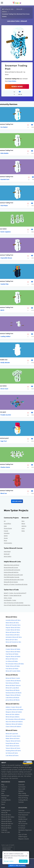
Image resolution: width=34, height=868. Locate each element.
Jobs (3, 793)
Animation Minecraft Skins (14, 637)
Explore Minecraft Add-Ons (11, 572)
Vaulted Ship (4, 284)
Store (3, 804)
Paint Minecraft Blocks (12, 683)
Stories (6, 538)
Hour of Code (6, 832)
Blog (3, 785)
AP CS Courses (23, 823)
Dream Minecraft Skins (13, 635)
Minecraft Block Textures (13, 685)
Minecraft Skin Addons (13, 714)
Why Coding (22, 793)
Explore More (17, 501)
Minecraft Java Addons (13, 717)
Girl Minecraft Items (12, 753)
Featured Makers (24, 795)
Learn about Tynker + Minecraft (17, 21)
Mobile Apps (5, 795)
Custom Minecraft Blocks (13, 681)
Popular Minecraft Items (13, 741)
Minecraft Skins (6, 815)
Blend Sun (4, 493)
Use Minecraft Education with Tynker (14, 580)
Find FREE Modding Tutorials (12, 577)
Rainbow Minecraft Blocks (14, 693)
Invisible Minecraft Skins (13, 620)
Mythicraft (7, 554)
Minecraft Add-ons (7, 823)
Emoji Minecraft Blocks (13, 690)
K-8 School (22, 828)
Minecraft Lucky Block (12, 688)
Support (4, 789)
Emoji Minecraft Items (12, 743)
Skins (23, 521)
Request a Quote (24, 839)
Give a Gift (22, 789)
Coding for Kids (9, 9)
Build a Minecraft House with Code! (13, 575)
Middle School (23, 819)
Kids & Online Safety (8, 851)
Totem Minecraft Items (13, 746)
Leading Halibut (5, 336)
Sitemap (4, 798)
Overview (21, 785)
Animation (7, 533)
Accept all (23, 861)
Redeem (21, 791)
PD (19, 832)
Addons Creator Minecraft (14, 707)
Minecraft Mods (6, 828)
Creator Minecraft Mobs (13, 649)
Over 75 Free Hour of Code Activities (14, 603)
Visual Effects (7, 524)
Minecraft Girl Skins (12, 640)
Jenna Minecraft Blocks (13, 700)
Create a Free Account (17, 865)
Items (23, 528)
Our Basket (4, 127)
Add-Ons (24, 526)
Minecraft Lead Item (12, 734)
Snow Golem (12, 81)
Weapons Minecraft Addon (14, 712)
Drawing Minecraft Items (13, 751)
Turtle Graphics (8, 543)
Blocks (23, 524)
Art (5, 521)
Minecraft (19, 9)
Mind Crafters (8, 556)
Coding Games (6, 810)
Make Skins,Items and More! (12, 565)
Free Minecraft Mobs (12, 669)
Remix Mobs (17, 86)
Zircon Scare (4, 389)
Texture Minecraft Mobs (13, 652)
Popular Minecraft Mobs (13, 656)
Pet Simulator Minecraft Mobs (15, 664)
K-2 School (22, 826)
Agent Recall (7, 551)
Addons (4, 12)
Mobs (23, 531)
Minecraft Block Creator (13, 678)
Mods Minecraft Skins (12, 623)
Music (5, 540)
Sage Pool (4, 441)
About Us (4, 787)
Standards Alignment (25, 830)
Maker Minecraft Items (13, 738)
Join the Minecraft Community (12, 570)
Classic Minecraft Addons (13, 727)
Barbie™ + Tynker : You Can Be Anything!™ (15, 593)
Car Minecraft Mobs (12, 661)
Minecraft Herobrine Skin (13, 642)
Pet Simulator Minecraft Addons (15, 719)
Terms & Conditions (7, 847)
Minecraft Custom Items (13, 736)
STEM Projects (23, 837)
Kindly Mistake (5, 363)
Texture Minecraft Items (13, 748)
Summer (21, 802)
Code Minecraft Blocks (12, 698)
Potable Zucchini (6, 415)
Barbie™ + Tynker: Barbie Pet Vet (13, 595)
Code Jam (4, 830)
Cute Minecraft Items (12, 755)
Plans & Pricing (23, 798)
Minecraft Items (6, 826)
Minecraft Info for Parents (11, 582)
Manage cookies (9, 861)
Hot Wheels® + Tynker (10, 600)
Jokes (5, 526)
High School (22, 821)
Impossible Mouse (6, 258)
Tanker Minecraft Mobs (13, 666)
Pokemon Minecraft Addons (14, 724)
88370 (2, 310)
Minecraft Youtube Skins (13, 625)
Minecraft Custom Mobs (13, 671)
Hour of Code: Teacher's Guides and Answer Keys (17, 605)
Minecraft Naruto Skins (13, 632)
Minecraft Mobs (6, 819)
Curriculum (22, 787)
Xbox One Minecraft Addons (14, 722)
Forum (3, 802)
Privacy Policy (7, 849)
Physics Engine (8, 528)
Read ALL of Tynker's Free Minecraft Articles (16, 584)
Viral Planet (4, 206)
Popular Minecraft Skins (13, 628)
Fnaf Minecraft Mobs (12, 654)
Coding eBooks (6, 800)
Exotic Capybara (6, 232)
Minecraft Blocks (7, 821)
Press (3, 791)
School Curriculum (24, 813)
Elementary (22, 817)
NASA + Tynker (8, 598)
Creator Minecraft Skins (13, 630)
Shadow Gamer (5, 467)
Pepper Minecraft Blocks (13, 695)
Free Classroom (23, 815)
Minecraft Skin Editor (8, 817)
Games (6, 536)
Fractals (6, 531)
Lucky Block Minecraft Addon (14, 709)
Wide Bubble (4, 153)
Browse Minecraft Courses (11, 567)
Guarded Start (5, 179)
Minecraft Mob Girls (12, 659)
